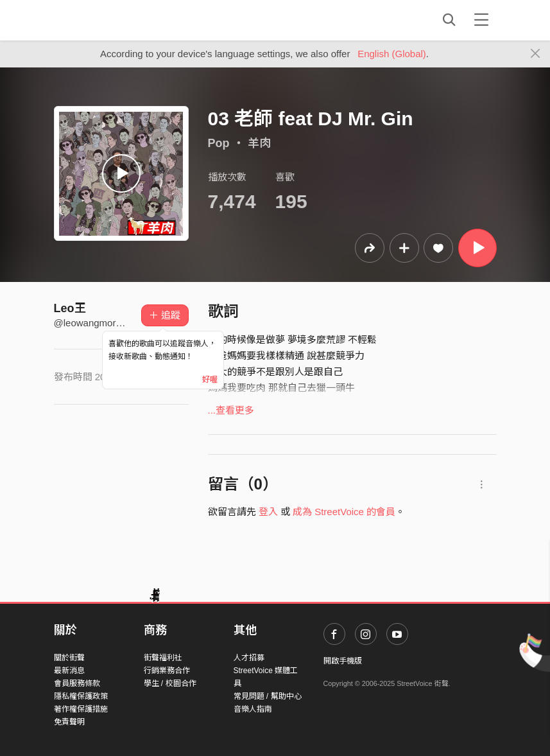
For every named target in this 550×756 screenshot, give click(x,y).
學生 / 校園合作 (170, 683)
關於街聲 (69, 658)
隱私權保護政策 (81, 696)
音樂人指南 (253, 709)
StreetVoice (107, 20)
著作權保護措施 (81, 709)
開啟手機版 (343, 661)
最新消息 (69, 671)
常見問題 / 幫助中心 (268, 696)
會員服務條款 (77, 683)
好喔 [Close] (210, 380)
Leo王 (70, 308)
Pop (219, 143)
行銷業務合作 (167, 671)
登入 (268, 512)
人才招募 (249, 658)
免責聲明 (69, 722)
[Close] (536, 54)
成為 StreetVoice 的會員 (344, 512)
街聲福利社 (163, 658)
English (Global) (392, 54)
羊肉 (259, 143)
